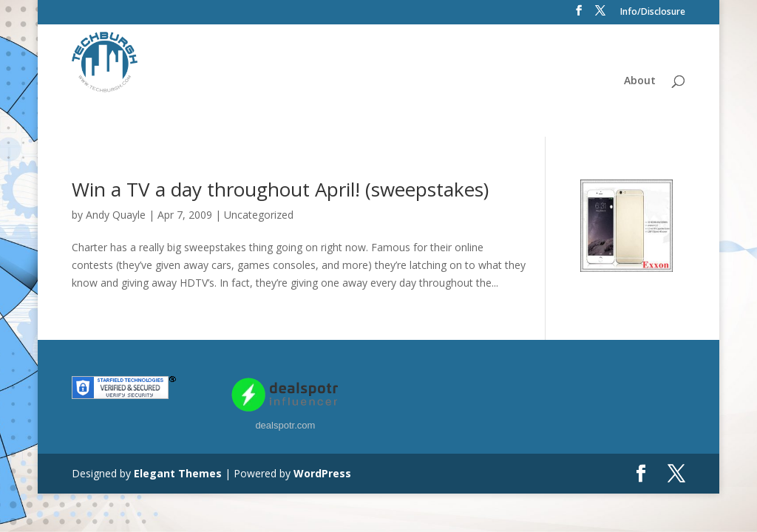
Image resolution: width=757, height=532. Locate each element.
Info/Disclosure (653, 13)
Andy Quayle (116, 215)
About (640, 81)
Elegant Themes (178, 473)
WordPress (322, 473)
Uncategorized (259, 215)
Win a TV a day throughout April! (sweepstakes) (280, 189)
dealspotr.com (285, 425)
